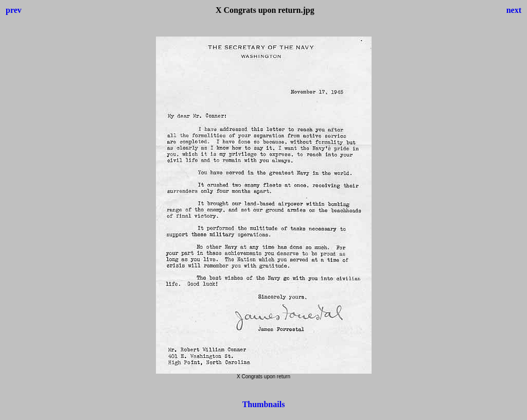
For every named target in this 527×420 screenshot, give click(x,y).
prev (14, 10)
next (514, 10)
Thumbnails (264, 404)
